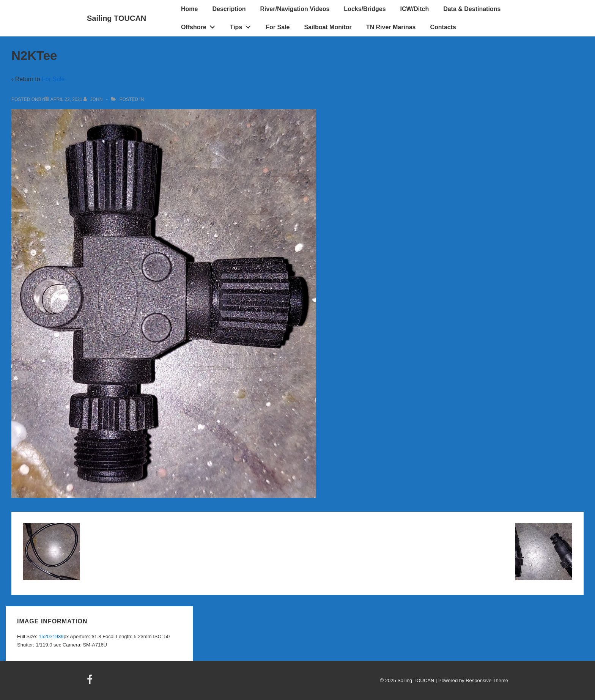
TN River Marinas (391, 27)
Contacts (443, 27)
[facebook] (91, 682)
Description (229, 9)
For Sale (278, 27)
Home (189, 9)
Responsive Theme (487, 680)
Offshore (200, 25)
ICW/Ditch (415, 9)
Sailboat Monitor (328, 27)
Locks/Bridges (365, 9)
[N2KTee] (66, 99)
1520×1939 (51, 636)
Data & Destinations (472, 9)
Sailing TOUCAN (116, 18)
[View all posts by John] (94, 99)
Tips (242, 25)
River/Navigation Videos (295, 9)
